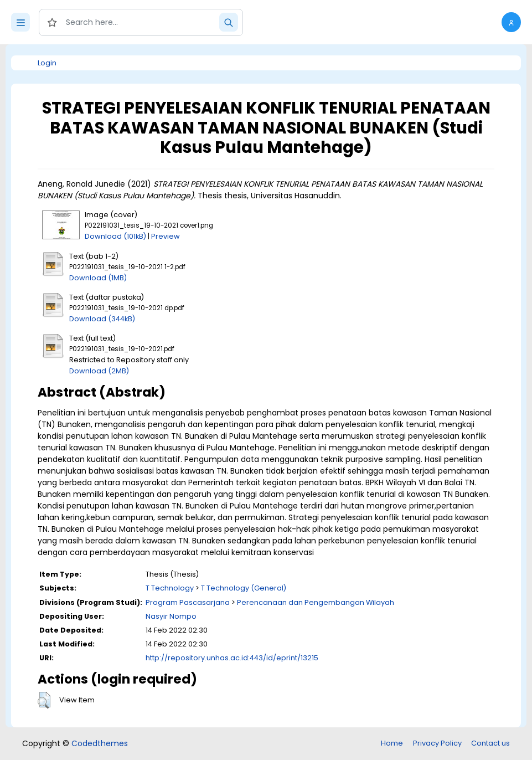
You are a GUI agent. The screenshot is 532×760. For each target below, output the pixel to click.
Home (392, 743)
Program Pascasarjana (188, 602)
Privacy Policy (437, 743)
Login (47, 63)
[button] (511, 22)
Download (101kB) (115, 236)
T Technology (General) (244, 588)
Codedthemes (100, 743)
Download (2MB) (99, 371)
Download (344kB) (102, 319)
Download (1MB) (98, 278)
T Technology (170, 588)
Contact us (490, 743)
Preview (166, 236)
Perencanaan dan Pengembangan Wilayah (316, 602)
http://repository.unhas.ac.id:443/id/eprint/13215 (232, 658)
